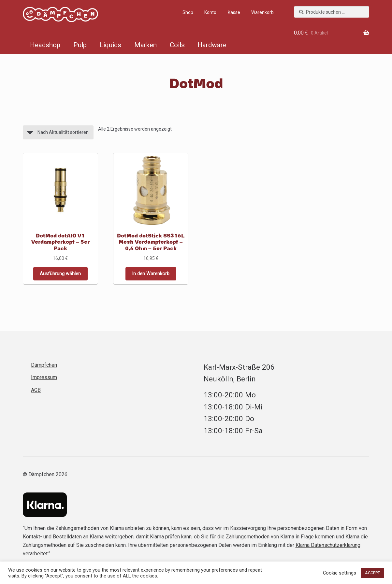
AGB (36, 390)
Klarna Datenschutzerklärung (328, 545)
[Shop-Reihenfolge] (58, 132)
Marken (145, 45)
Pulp (80, 45)
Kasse (234, 12)
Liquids (110, 45)
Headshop (45, 45)
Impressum (44, 377)
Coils (177, 45)
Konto (210, 12)
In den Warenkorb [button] (151, 274)
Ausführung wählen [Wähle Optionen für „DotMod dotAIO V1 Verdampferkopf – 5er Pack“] (60, 274)
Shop (188, 12)
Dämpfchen (54, 16)
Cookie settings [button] (340, 573)
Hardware (212, 45)
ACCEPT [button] (372, 573)
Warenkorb (262, 12)
